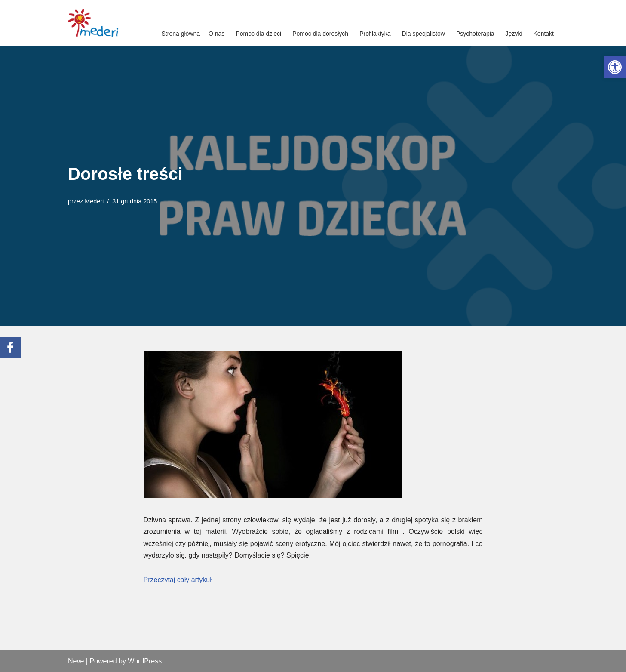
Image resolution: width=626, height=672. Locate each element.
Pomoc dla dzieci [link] (258, 34)
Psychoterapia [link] (475, 34)
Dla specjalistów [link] (423, 34)
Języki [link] (514, 34)
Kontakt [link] (544, 34)
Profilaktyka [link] (375, 34)
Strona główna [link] (181, 34)
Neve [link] (76, 661)
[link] (615, 67)
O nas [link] (216, 34)
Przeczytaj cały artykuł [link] (178, 580)
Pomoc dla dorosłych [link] (320, 34)
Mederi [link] (94, 201)
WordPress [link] (145, 661)
